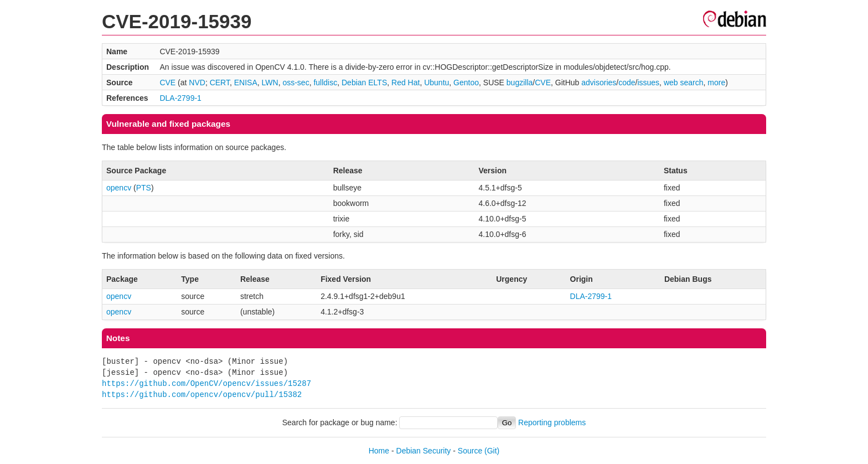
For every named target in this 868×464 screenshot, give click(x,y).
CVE (167, 83)
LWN (270, 83)
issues (648, 83)
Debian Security (424, 451)
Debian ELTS (364, 83)
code (627, 83)
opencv (119, 188)
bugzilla (520, 83)
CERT (220, 83)
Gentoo (466, 83)
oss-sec (296, 83)
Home (379, 451)
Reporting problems (552, 422)
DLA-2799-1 (180, 98)
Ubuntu (436, 83)
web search (684, 83)
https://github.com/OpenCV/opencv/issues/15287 (206, 383)
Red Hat (405, 83)
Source (470, 451)
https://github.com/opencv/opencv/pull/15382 (202, 395)
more (716, 83)
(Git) (492, 451)
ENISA (246, 83)
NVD (197, 83)
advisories (599, 83)
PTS (144, 188)
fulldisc (325, 83)
